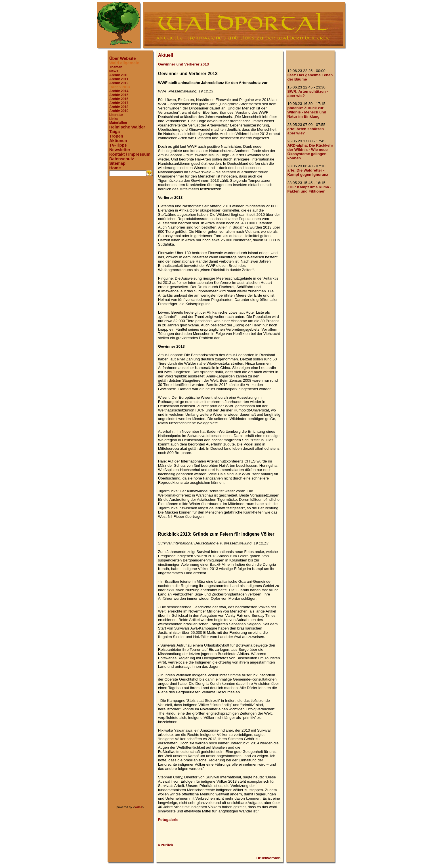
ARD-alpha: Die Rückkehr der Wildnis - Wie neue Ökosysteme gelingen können (310, 152)
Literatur (116, 115)
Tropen (116, 136)
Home (115, 168)
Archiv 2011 (119, 79)
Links (114, 119)
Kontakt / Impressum (130, 154)
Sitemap (117, 163)
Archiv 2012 (119, 83)
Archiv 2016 (119, 99)
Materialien (118, 123)
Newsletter (120, 150)
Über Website (122, 58)
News (114, 71)
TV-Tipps (118, 145)
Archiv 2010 (119, 75)
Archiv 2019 (119, 111)
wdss (139, 807)
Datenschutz (122, 159)
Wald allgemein (124, 63)
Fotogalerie (168, 820)
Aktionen (118, 141)
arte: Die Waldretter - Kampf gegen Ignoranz (308, 172)
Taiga (115, 132)
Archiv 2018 (119, 107)
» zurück (166, 845)
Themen (116, 67)
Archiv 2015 (119, 95)
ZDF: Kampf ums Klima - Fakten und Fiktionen (309, 189)
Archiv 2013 (120, 87)
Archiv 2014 (119, 91)
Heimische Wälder (127, 127)
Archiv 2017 (119, 103)
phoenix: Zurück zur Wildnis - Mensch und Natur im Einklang (307, 112)
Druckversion (268, 858)
